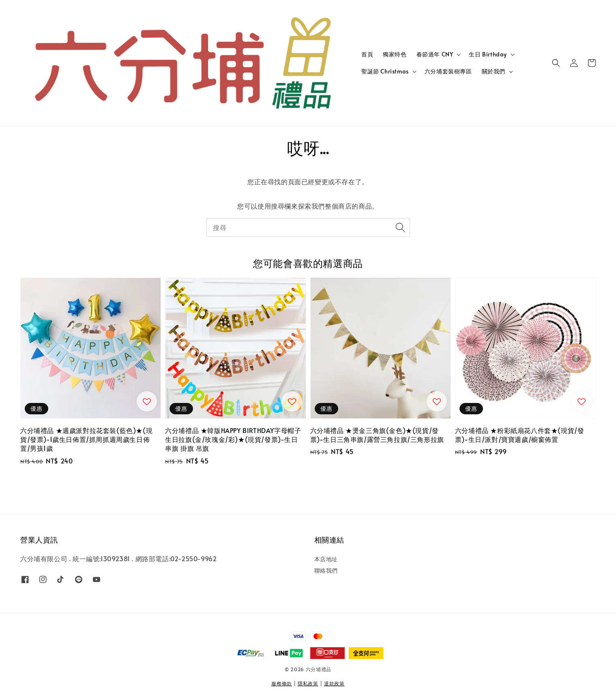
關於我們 (494, 71)
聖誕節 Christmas (385, 71)
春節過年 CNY (435, 54)
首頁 (367, 54)
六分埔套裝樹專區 (448, 71)
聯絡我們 (326, 570)
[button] (556, 63)
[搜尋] (401, 227)
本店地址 (326, 559)
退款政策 (334, 683)
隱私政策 (308, 683)
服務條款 (282, 683)
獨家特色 (395, 54)
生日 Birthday (488, 54)
